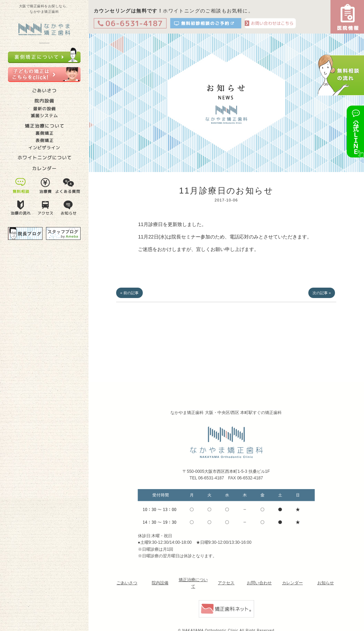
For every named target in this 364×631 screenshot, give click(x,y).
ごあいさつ (127, 583)
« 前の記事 (129, 293)
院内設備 (160, 583)
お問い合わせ (259, 583)
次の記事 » (322, 293)
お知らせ (326, 583)
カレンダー (292, 583)
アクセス (226, 583)
